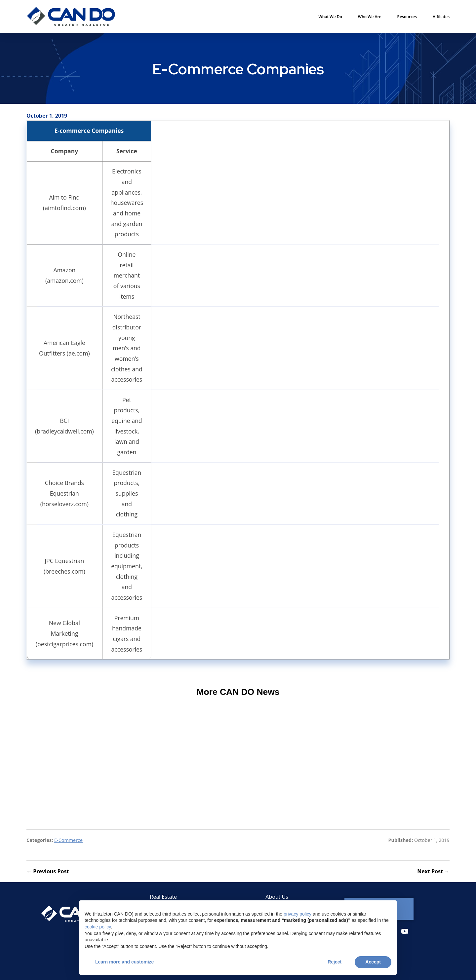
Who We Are (370, 17)
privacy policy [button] (297, 914)
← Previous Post (48, 871)
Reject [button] (335, 962)
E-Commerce (68, 840)
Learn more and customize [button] (124, 962)
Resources (407, 17)
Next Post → (433, 871)
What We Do (330, 17)
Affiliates (441, 17)
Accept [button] (373, 962)
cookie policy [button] (98, 927)
